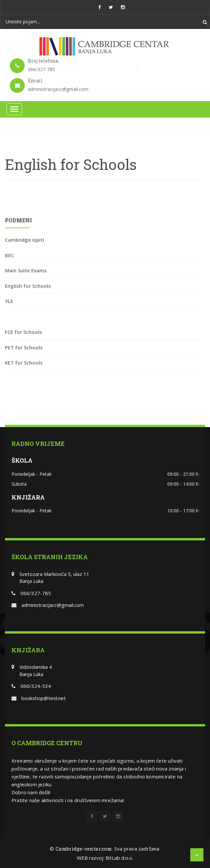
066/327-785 (36, 593)
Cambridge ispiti (24, 240)
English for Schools (28, 286)
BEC (9, 255)
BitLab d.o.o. (119, 858)
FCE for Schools (23, 332)
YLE (9, 301)
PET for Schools (24, 347)
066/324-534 (36, 686)
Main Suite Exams (26, 270)
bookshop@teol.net (44, 698)
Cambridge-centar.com (84, 849)
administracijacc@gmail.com (53, 605)
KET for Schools (24, 363)
